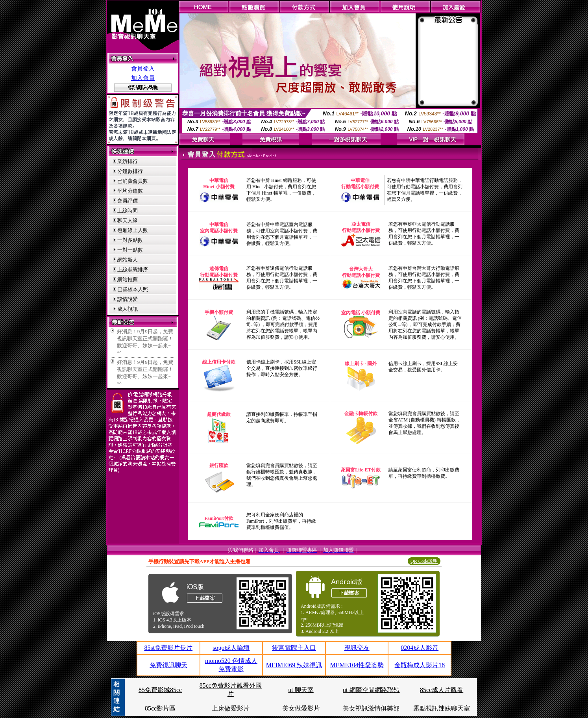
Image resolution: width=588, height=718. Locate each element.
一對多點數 (130, 240)
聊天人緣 (128, 220)
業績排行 (128, 161)
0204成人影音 (420, 648)
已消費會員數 (133, 181)
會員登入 (143, 69)
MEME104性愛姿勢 (357, 665)
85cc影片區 (160, 708)
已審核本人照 (133, 289)
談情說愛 (128, 299)
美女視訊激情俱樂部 (371, 708)
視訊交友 (357, 648)
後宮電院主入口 (294, 648)
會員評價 (128, 201)
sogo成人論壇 (231, 648)
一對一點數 (130, 250)
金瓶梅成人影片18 (420, 665)
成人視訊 (128, 309)
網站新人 (128, 260)
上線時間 (128, 211)
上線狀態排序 (133, 270)
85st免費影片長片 (168, 648)
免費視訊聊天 (168, 665)
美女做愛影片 (301, 708)
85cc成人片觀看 (442, 690)
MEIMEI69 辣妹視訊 (294, 665)
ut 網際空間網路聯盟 (371, 690)
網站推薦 (128, 279)
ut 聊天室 (301, 690)
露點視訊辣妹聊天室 (442, 708)
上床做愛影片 (231, 708)
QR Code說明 (424, 561)
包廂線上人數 (133, 230)
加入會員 (143, 78)
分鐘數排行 (130, 171)
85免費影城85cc (160, 690)
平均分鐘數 (130, 191)
